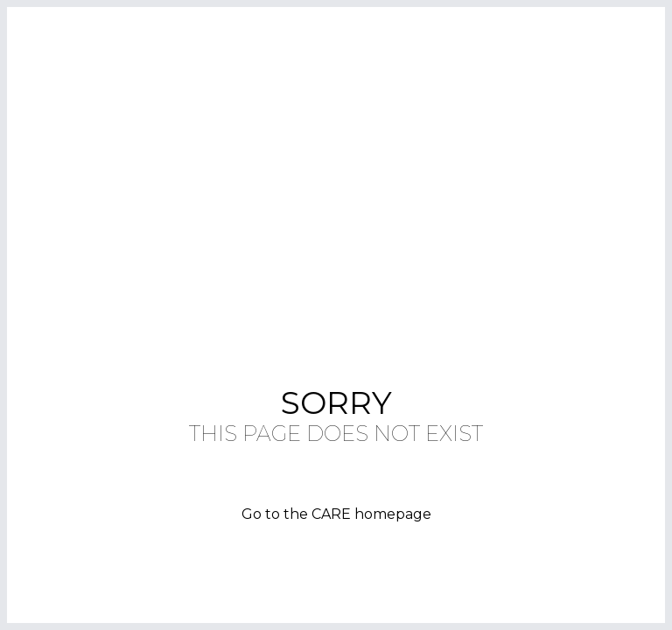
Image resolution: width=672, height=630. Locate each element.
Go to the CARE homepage (336, 514)
